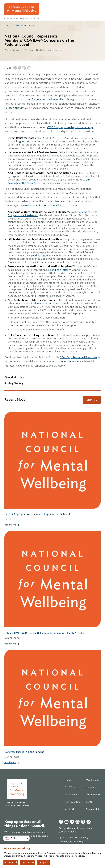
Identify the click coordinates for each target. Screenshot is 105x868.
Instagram (78, 822)
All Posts (92, 400)
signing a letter (42, 303)
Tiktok (89, 822)
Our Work (70, 787)
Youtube (66, 822)
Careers (90, 787)
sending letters (40, 256)
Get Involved (71, 795)
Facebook (61, 822)
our (88, 180)
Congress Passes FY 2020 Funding (53, 755)
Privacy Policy (93, 795)
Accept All (11, 862)
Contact (90, 802)
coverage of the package (22, 183)
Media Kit (70, 809)
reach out (13, 108)
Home (7, 25)
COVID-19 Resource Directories (79, 357)
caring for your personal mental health (46, 99)
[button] (16, 838)
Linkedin (72, 822)
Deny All (43, 862)
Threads (83, 822)
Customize (28, 862)
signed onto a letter (29, 141)
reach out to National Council (42, 205)
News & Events (21, 25)
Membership (93, 780)
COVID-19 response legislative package (70, 127)
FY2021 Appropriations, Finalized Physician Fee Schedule (53, 517)
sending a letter (59, 270)
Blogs (34, 25)
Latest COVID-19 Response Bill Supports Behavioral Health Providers (53, 636)
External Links (93, 809)
